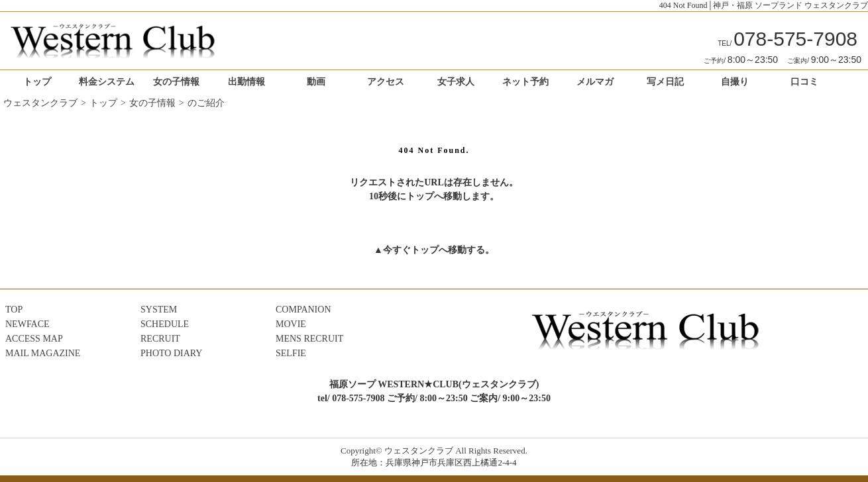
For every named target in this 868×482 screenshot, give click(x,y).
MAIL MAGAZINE (43, 353)
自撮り (735, 82)
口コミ (804, 82)
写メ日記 (665, 82)
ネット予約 (525, 82)
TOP (14, 310)
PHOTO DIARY (171, 353)
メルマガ (595, 82)
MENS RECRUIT (309, 339)
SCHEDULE (165, 324)
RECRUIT (160, 339)
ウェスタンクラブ (40, 103)
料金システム (107, 82)
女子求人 (456, 82)
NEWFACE (27, 324)
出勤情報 (246, 82)
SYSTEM (159, 310)
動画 (316, 82)
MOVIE (291, 324)
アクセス (386, 82)
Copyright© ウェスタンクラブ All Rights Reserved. (434, 451)
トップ (37, 82)
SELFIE (291, 353)
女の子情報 (176, 82)
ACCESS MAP (34, 339)
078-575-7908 (787, 39)
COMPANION (303, 310)
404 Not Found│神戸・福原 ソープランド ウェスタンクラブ (764, 5)
